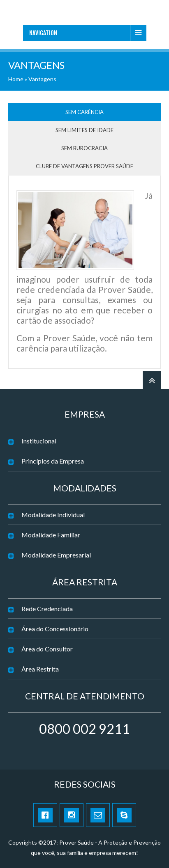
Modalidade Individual (53, 515)
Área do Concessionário (55, 629)
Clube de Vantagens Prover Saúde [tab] (84, 166)
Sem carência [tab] (84, 112)
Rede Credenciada (47, 609)
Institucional (39, 441)
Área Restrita (40, 669)
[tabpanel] (84, 275)
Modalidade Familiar (51, 535)
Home (16, 79)
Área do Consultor (47, 649)
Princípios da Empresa (53, 461)
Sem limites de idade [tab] (84, 130)
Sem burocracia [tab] (84, 148)
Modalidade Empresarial (56, 555)
